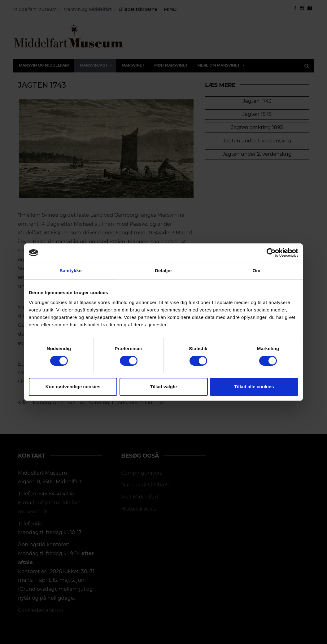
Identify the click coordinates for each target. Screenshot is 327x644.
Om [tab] (256, 270)
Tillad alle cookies (254, 387)
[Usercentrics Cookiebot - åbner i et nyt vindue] (271, 253)
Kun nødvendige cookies (73, 387)
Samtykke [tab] (71, 270)
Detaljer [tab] (163, 270)
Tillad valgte (163, 387)
